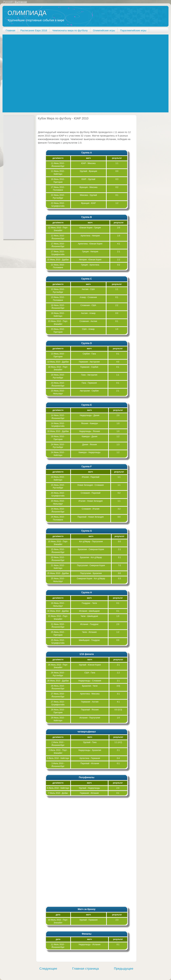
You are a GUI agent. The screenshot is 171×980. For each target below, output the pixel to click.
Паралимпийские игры (133, 30)
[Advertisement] (38, 73)
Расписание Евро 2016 (34, 30)
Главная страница (86, 969)
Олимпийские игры (104, 30)
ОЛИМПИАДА (27, 13)
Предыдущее (124, 969)
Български (21, 2)
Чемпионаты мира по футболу (70, 30)
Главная (10, 30)
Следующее (48, 969)
